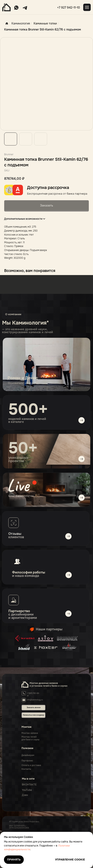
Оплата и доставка (31, 765)
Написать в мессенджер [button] (33, 715)
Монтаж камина (30, 733)
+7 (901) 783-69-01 (33, 695)
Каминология (17, 24)
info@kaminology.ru (35, 700)
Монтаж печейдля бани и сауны (30, 738)
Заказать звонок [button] (34, 707)
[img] (46, 490)
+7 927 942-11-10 (68, 8)
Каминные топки (45, 23)
